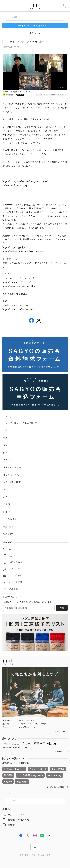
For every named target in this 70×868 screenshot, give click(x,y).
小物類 (7, 505)
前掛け (7, 512)
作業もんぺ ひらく (12, 475)
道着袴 (7, 460)
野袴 (5, 453)
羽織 (5, 431)
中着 (5, 438)
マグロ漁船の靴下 (12, 482)
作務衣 (7, 445)
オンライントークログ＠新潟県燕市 (24, 42)
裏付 (5, 490)
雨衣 (5, 497)
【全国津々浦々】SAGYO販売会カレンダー (35, 26)
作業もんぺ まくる (12, 468)
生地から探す (10, 519)
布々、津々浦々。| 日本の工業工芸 (20, 423)
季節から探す (10, 527)
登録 (62, 608)
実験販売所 (9, 534)
